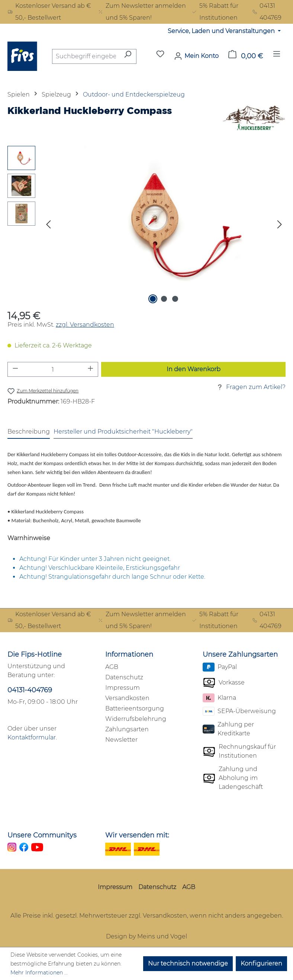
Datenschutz (124, 677)
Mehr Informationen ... (39, 973)
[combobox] (86, 56)
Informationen (129, 654)
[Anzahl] (53, 369)
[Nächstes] (280, 226)
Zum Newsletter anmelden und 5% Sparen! (142, 12)
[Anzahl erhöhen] (91, 369)
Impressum (123, 688)
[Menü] (277, 56)
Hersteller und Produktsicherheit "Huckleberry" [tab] (123, 432)
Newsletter (121, 740)
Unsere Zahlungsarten (240, 654)
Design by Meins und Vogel (146, 936)
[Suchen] (128, 56)
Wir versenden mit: (137, 835)
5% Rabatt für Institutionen (215, 12)
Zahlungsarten (127, 729)
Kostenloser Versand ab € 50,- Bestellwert (49, 12)
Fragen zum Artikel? (251, 387)
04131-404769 (30, 690)
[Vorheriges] (48, 226)
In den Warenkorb (194, 369)
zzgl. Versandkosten (85, 325)
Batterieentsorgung (135, 708)
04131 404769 (267, 12)
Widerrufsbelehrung (136, 719)
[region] (146, 226)
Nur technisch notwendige (188, 963)
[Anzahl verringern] (15, 369)
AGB (112, 667)
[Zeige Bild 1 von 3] (153, 299)
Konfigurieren (261, 963)
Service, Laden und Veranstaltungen (222, 31)
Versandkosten (127, 698)
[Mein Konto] (196, 56)
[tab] (29, 432)
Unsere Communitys (42, 835)
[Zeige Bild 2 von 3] (164, 299)
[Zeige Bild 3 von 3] (175, 299)
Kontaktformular (32, 737)
